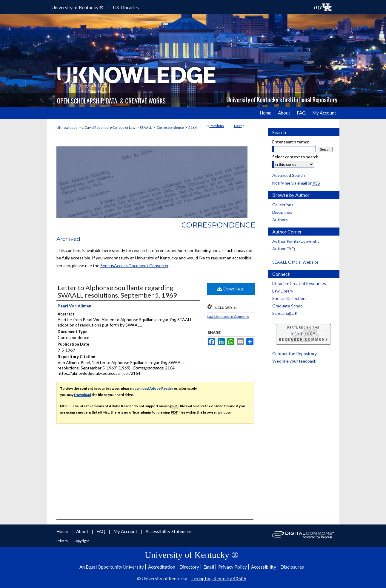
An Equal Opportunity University (112, 567)
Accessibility (264, 567)
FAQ (101, 531)
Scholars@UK (285, 313)
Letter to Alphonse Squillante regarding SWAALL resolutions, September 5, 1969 (117, 291)
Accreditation (162, 567)
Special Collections (290, 298)
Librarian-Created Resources (299, 283)
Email (209, 567)
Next (238, 126)
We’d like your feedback (294, 361)
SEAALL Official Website (295, 262)
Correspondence (170, 127)
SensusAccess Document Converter (134, 266)
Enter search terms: (291, 142)
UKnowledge (67, 127)
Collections (283, 205)
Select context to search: (296, 157)
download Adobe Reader (153, 388)
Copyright (81, 541)
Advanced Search (289, 175)
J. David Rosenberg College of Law (109, 127)
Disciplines (282, 212)
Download (231, 289)
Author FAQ (284, 249)
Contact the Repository (295, 353)
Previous (217, 126)
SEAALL (146, 127)
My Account (126, 531)
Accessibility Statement (169, 531)
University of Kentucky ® (77, 7)
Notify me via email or (296, 183)
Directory (189, 567)
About (83, 531)
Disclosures (292, 567)
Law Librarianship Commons (228, 317)
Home (63, 531)
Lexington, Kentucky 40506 (219, 578)
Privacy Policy (233, 567)
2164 (193, 127)
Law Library (283, 291)
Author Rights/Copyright (296, 241)
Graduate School (288, 306)
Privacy (63, 541)
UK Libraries (126, 7)
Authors (280, 220)
